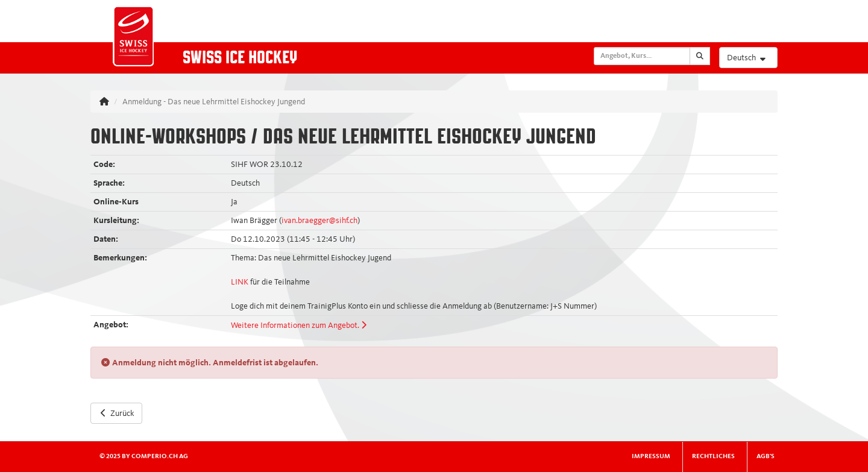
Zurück (116, 413)
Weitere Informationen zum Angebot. (299, 326)
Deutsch (748, 57)
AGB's (766, 457)
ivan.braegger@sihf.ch (319, 221)
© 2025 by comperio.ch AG (144, 457)
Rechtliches (713, 457)
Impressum (651, 457)
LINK (240, 282)
